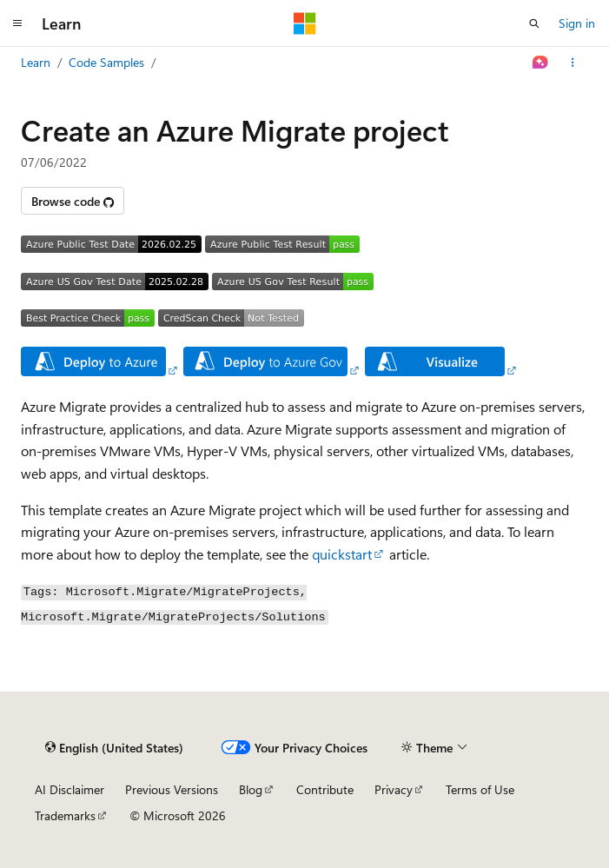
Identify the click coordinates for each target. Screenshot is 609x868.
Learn (36, 62)
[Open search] (534, 23)
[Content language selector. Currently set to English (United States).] (114, 748)
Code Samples (106, 62)
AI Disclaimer (70, 789)
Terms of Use (480, 789)
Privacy (394, 789)
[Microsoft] (305, 23)
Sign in (577, 23)
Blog (251, 789)
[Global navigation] (17, 23)
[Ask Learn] (541, 63)
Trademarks (65, 815)
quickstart (342, 554)
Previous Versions (172, 789)
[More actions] (573, 63)
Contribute (325, 789)
